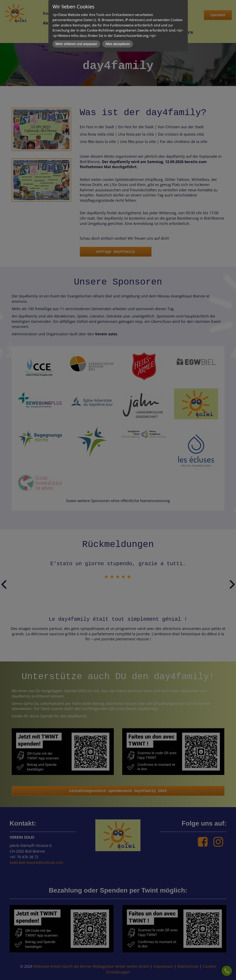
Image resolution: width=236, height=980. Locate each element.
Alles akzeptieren (118, 44)
